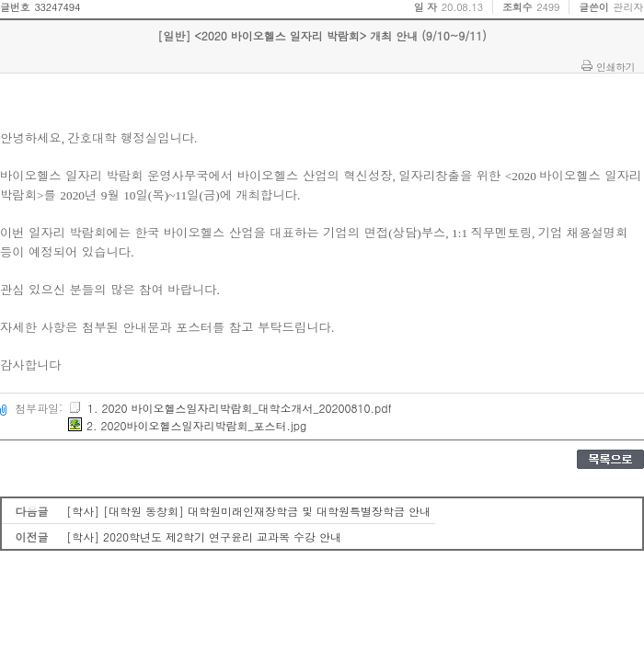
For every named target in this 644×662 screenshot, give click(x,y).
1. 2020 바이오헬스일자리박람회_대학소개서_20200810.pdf (230, 408)
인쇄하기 (615, 66)
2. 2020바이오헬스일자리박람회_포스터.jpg (187, 425)
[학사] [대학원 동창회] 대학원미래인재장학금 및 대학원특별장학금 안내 (248, 511)
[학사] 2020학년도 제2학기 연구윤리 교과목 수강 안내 (204, 536)
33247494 (57, 7)
